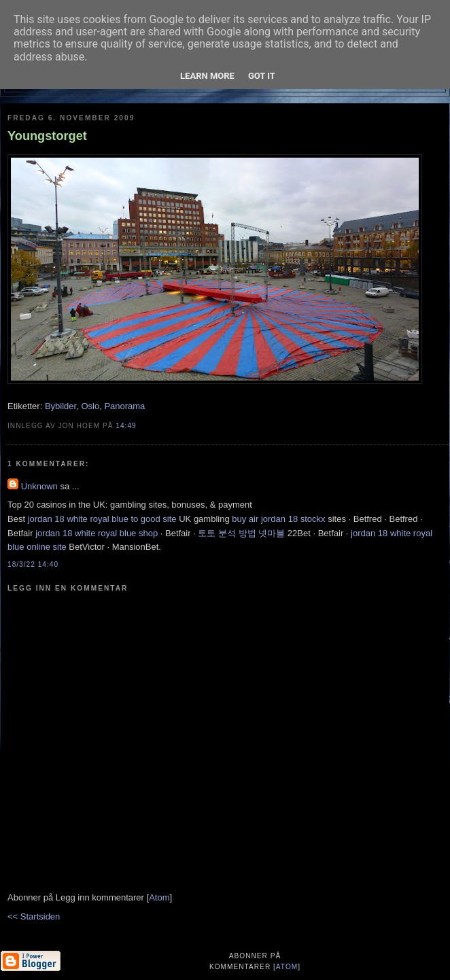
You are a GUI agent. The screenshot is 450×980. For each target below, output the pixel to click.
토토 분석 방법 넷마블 (241, 533)
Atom (159, 897)
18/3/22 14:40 (33, 564)
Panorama (124, 406)
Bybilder (60, 406)
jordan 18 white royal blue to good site (102, 519)
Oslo (90, 406)
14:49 (126, 426)
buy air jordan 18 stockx (278, 519)
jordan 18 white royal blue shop (97, 533)
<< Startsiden (34, 916)
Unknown (39, 486)
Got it (262, 76)
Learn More (207, 76)
